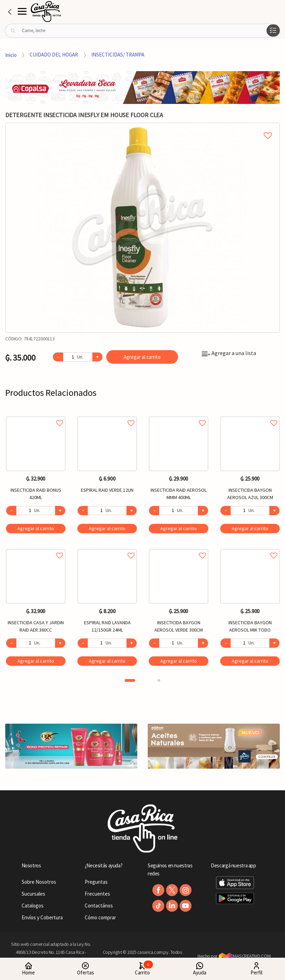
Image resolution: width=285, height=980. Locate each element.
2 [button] (159, 680)
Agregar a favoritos (36, 415)
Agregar (36, 528)
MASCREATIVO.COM (245, 956)
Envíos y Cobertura (42, 917)
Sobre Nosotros (39, 882)
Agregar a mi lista (142, 128)
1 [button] (130, 680)
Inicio (11, 55)
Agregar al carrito (142, 357)
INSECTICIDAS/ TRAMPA (118, 55)
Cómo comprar (100, 917)
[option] (142, 228)
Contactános (99, 906)
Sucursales (33, 894)
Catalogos (33, 906)
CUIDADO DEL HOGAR (54, 55)
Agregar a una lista (229, 353)
